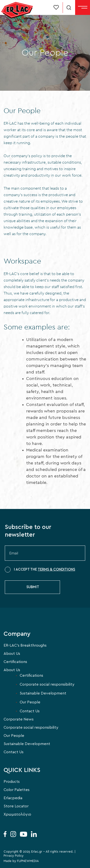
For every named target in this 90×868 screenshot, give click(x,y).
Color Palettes (17, 790)
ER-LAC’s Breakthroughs (25, 645)
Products (12, 782)
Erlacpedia (13, 798)
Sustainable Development (43, 693)
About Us (12, 654)
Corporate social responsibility (47, 684)
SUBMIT (33, 587)
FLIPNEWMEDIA (28, 861)
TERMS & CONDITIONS (56, 569)
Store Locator (16, 806)
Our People (30, 702)
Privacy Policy (14, 856)
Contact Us (30, 711)
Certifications (15, 662)
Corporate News (19, 719)
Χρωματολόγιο (17, 814)
